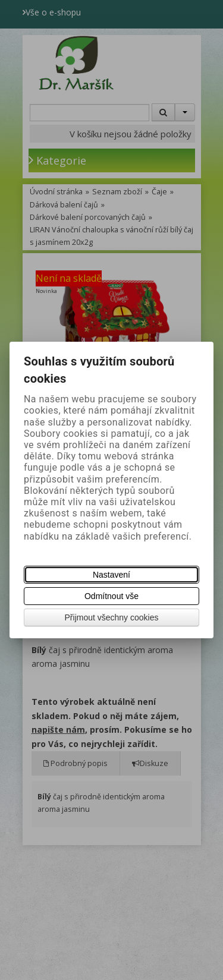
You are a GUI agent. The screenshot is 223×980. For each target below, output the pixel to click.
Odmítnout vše (111, 596)
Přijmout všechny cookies (112, 617)
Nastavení (111, 575)
